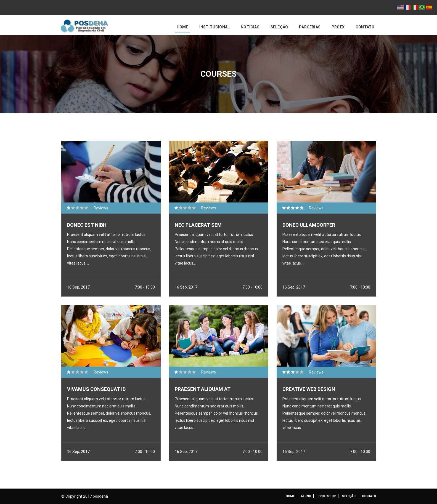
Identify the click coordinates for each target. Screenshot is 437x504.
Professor (327, 496)
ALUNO (306, 496)
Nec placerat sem (198, 225)
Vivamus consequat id (96, 389)
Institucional (215, 27)
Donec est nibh (87, 225)
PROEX (338, 27)
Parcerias (310, 27)
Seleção (279, 27)
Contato (365, 27)
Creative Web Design (309, 389)
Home (182, 27)
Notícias (250, 27)
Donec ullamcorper (309, 225)
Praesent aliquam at (203, 389)
